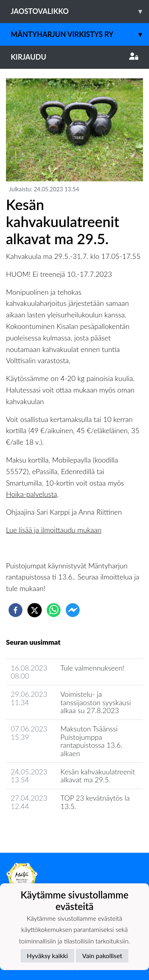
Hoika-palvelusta (32, 494)
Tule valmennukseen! (92, 668)
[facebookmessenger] (73, 610)
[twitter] (35, 610)
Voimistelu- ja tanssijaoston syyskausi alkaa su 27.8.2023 (96, 702)
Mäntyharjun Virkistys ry (80, 34)
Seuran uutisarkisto (41, 829)
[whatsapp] (54, 610)
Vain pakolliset (102, 956)
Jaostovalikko (80, 11)
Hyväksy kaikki (47, 956)
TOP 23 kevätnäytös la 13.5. (95, 802)
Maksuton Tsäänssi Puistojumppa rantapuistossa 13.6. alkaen (91, 741)
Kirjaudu (74, 57)
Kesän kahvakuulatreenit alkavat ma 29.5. (98, 776)
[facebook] (15, 610)
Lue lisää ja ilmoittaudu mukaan (54, 530)
